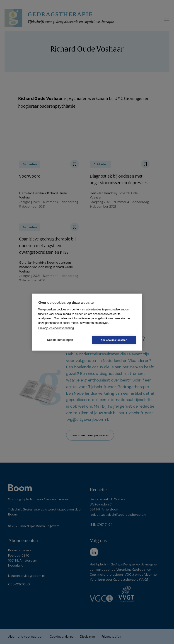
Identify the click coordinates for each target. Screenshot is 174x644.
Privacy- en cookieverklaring (56, 328)
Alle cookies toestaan (114, 340)
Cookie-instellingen (60, 340)
